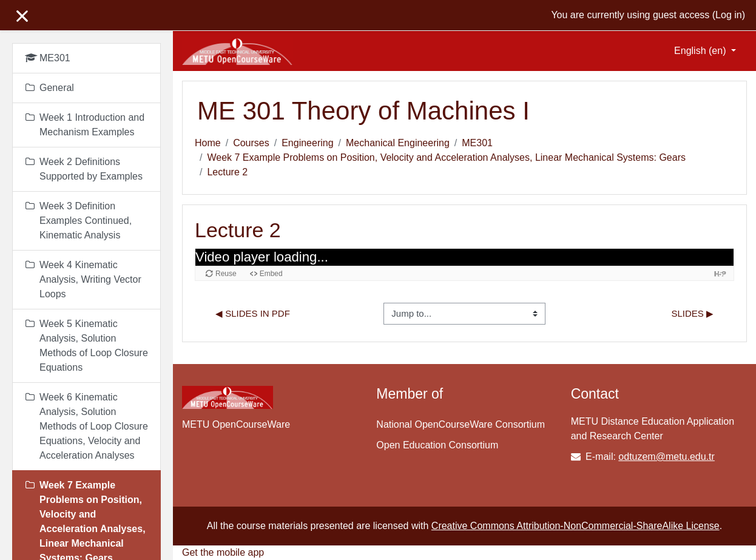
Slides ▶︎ (692, 313)
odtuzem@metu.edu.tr (667, 457)
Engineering (307, 143)
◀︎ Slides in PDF (253, 313)
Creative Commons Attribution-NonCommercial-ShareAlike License (575, 526)
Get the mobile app (223, 552)
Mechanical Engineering (398, 143)
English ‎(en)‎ (701, 51)
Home (208, 143)
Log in (729, 15)
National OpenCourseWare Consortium (461, 424)
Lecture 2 (227, 172)
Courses (251, 143)
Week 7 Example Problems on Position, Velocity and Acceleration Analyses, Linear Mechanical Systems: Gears (446, 157)
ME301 (477, 143)
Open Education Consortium (437, 445)
